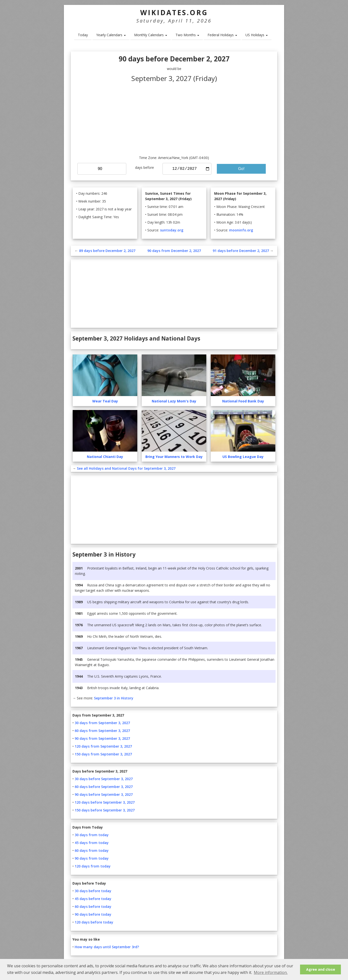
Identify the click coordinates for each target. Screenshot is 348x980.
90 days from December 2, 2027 (174, 251)
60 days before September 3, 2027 (104, 787)
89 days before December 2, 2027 (107, 251)
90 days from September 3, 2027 (102, 738)
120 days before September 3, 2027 (105, 802)
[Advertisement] (174, 118)
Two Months (187, 35)
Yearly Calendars (111, 35)
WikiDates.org (174, 12)
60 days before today (93, 906)
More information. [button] (271, 972)
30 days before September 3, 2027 (104, 779)
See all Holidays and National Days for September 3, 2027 (126, 468)
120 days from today (93, 866)
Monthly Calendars (151, 35)
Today (83, 35)
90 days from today (92, 858)
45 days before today (93, 899)
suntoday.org (172, 230)
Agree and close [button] (321, 969)
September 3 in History (114, 698)
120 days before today (94, 922)
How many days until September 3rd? (107, 947)
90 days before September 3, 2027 (104, 794)
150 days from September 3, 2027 (103, 754)
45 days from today (92, 843)
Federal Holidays (222, 35)
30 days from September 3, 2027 (102, 723)
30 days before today (93, 891)
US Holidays (257, 35)
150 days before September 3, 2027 (105, 810)
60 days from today (92, 850)
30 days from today (92, 835)
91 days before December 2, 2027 (241, 251)
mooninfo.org (241, 230)
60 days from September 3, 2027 (102, 731)
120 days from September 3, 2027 (103, 746)
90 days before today (93, 914)
